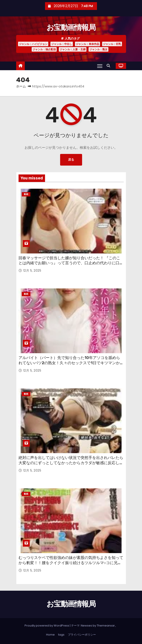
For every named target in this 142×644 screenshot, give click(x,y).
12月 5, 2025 (32, 271)
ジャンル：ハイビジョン (33, 44)
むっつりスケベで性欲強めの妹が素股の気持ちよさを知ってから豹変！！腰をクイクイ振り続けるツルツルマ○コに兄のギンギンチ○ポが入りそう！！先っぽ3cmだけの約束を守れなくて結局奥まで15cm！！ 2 (71, 565)
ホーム (21, 86)
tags (61, 635)
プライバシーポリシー (82, 635)
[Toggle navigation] (100, 66)
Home (50, 635)
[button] (109, 66)
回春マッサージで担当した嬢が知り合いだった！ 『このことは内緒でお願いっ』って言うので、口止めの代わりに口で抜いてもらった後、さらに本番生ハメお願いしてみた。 (71, 263)
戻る (71, 160)
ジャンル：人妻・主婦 (73, 49)
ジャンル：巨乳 (112, 44)
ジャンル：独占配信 (44, 49)
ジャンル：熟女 (98, 49)
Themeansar (106, 626)
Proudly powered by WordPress (47, 626)
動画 (26, 194)
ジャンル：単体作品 (87, 44)
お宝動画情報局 (71, 28)
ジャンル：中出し (62, 44)
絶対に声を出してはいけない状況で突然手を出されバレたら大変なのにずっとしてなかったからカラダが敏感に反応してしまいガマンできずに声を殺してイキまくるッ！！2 (71, 463)
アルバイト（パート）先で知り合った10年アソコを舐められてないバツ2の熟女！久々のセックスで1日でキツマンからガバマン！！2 (71, 363)
